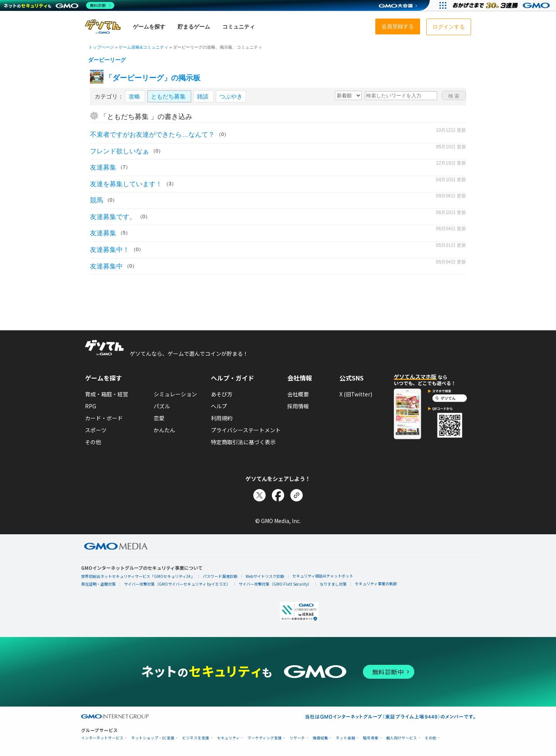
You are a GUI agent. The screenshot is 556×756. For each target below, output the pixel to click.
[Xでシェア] (259, 495)
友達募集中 (106, 266)
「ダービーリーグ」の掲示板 (153, 78)
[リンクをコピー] (297, 495)
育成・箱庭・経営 (107, 394)
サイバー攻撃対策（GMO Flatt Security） (275, 584)
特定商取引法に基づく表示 (243, 442)
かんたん (164, 430)
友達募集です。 (113, 217)
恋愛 (159, 418)
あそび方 (222, 394)
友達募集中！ (110, 250)
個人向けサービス (402, 738)
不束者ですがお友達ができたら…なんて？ (152, 135)
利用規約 (222, 418)
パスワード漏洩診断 (220, 576)
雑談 (203, 96)
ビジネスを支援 (196, 738)
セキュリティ (228, 738)
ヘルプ (219, 406)
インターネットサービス (102, 738)
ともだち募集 (169, 96)
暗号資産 (371, 738)
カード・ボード (104, 418)
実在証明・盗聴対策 (98, 584)
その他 (93, 442)
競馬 (97, 200)
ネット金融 (346, 738)
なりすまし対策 (333, 584)
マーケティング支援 (265, 738)
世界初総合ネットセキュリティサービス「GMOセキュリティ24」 (138, 576)
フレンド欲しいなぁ (120, 151)
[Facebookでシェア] (278, 495)
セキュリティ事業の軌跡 (376, 584)
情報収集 (320, 738)
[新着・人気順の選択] (348, 95)
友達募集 (103, 167)
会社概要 (298, 394)
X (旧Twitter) (356, 394)
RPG (91, 406)
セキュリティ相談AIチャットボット (323, 576)
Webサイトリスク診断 (265, 576)
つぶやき (231, 96)
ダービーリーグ (107, 60)
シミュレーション (175, 394)
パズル (162, 406)
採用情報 (298, 406)
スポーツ (96, 430)
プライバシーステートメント (246, 430)
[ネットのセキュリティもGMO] (59, 5)
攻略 (135, 96)
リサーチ (297, 738)
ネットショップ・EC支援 (153, 738)
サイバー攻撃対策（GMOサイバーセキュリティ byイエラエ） (177, 584)
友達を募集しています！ (126, 184)
